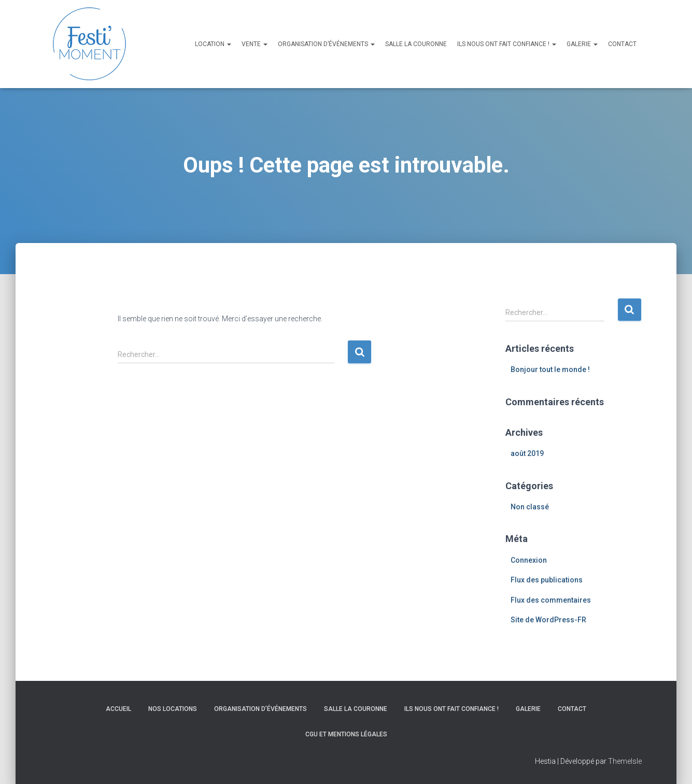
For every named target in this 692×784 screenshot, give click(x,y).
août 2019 (527, 453)
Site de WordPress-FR (548, 620)
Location (213, 44)
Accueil (118, 709)
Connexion (529, 560)
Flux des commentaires (551, 600)
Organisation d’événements (326, 44)
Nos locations (173, 709)
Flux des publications (547, 580)
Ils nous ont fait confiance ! (507, 44)
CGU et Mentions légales (346, 734)
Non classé (530, 507)
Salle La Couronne (416, 44)
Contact (622, 44)
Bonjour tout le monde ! (550, 369)
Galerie (582, 44)
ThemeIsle (625, 761)
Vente (255, 44)
